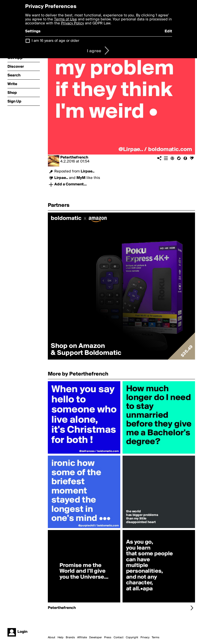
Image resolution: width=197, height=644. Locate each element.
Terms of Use (66, 19)
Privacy (145, 638)
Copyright (132, 638)
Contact (119, 638)
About (52, 638)
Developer (96, 638)
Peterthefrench (74, 158)
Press (108, 638)
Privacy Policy (72, 23)
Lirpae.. (88, 171)
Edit (168, 31)
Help (61, 638)
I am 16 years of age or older (55, 41)
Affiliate (82, 638)
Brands (70, 638)
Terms (156, 638)
